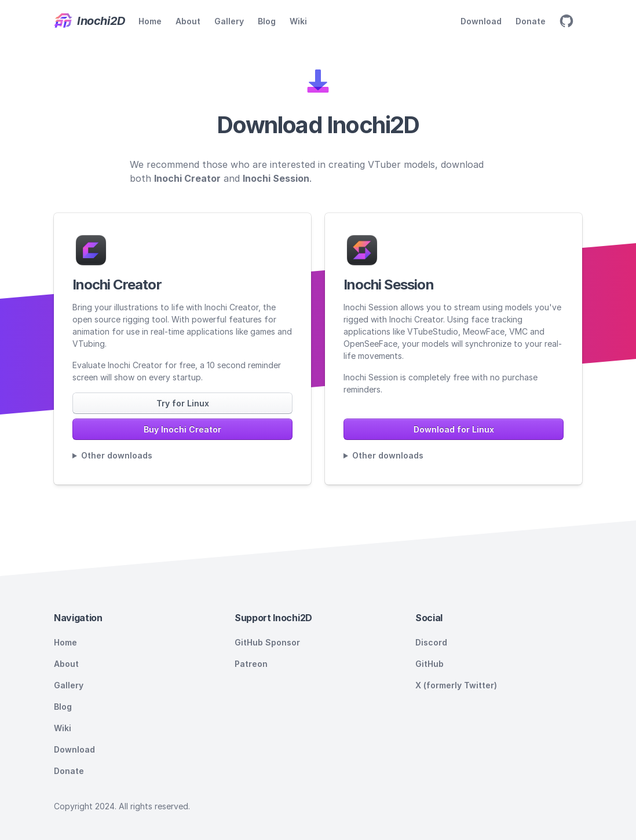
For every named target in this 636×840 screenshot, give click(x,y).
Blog (267, 21)
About (188, 21)
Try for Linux (183, 403)
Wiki (298, 21)
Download (481, 21)
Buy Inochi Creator (182, 429)
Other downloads (117, 455)
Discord (431, 642)
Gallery (229, 21)
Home (150, 21)
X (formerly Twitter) (456, 685)
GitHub (430, 664)
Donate (531, 21)
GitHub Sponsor (267, 642)
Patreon (251, 664)
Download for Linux (454, 429)
